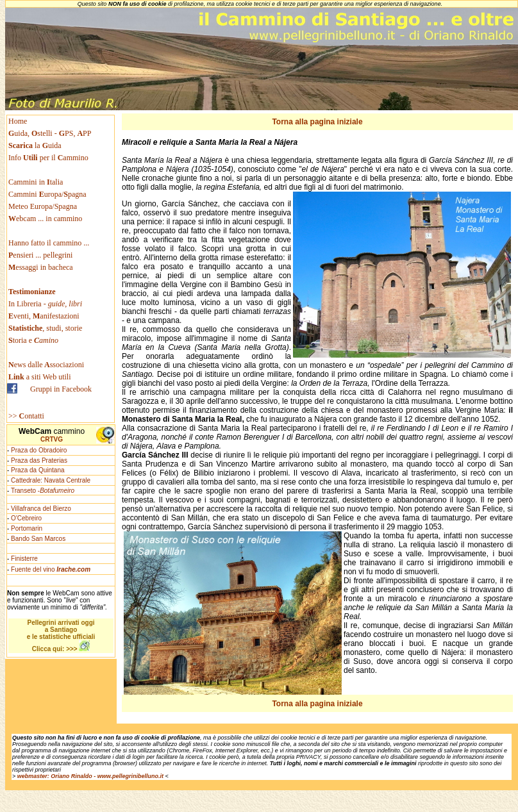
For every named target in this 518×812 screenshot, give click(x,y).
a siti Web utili (40, 377)
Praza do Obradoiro (39, 450)
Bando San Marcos (38, 539)
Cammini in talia (36, 182)
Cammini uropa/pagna (47, 194)
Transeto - (43, 491)
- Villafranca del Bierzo (39, 509)
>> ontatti (26, 416)
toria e (33, 340)
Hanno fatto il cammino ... (49, 243)
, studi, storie (45, 328)
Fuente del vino (51, 569)
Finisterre (24, 559)
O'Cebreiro (26, 518)
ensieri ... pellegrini (40, 255)
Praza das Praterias (39, 460)
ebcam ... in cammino (45, 219)
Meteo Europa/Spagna (43, 206)
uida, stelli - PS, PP (50, 133)
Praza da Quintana (38, 470)
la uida (36, 145)
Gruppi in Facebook (61, 389)
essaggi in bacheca (41, 267)
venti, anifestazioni (44, 316)
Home (18, 121)
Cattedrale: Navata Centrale (51, 480)
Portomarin (27, 528)
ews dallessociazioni (46, 365)
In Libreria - (45, 304)
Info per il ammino (49, 158)
